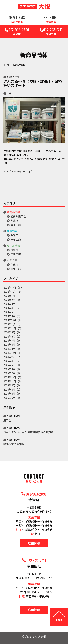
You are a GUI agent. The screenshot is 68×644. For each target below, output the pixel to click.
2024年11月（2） (13, 357)
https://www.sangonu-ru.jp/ (17, 171)
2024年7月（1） (13, 340)
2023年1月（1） (12, 296)
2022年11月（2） (13, 291)
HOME (6, 65)
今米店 (10, 93)
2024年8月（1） (13, 344)
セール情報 (13, 245)
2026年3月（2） (13, 389)
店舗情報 (34, 543)
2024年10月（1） (13, 353)
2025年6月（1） (13, 369)
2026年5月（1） (13, 398)
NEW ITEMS (17, 19)
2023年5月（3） (13, 312)
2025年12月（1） (13, 381)
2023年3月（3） (13, 304)
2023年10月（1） (13, 320)
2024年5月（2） (13, 336)
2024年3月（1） (13, 332)
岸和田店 (16, 225)
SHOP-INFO (51, 19)
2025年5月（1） (13, 365)
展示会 (7, 420)
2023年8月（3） (13, 316)
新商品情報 (13, 212)
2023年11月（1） (13, 324)
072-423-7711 (51, 31)
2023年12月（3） (13, 328)
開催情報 (12, 231)
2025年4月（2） (13, 361)
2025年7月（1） (13, 373)
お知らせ (12, 260)
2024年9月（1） (13, 349)
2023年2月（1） (13, 300)
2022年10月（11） (13, 287)
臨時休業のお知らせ (15, 444)
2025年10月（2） (13, 377)
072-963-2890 (17, 31)
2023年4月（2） (13, 308)
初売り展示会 (18, 216)
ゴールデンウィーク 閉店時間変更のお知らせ (30, 432)
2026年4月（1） (13, 393)
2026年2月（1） (13, 385)
